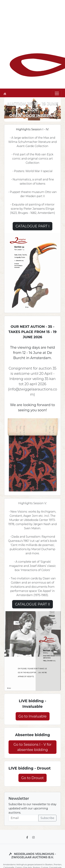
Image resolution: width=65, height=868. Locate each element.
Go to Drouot (33, 778)
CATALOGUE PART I (33, 226)
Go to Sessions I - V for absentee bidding (33, 747)
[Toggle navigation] (57, 93)
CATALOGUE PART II (33, 604)
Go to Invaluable (32, 716)
